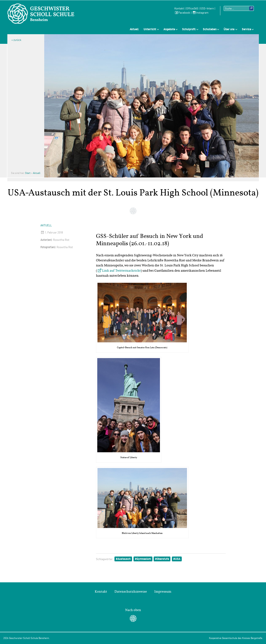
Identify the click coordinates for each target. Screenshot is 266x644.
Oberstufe (163, 559)
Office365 (192, 8)
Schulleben (210, 29)
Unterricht (150, 29)
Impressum (163, 592)
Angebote (169, 29)
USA (178, 559)
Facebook (182, 13)
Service (247, 29)
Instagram (200, 13)
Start (28, 173)
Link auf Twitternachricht (121, 271)
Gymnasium (144, 559)
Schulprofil (189, 29)
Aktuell (134, 29)
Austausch (124, 559)
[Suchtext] (239, 8)
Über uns (229, 29)
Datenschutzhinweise (131, 592)
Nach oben (133, 610)
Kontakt (179, 8)
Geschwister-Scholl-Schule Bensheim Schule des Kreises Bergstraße (41, 14)
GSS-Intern (207, 8)
